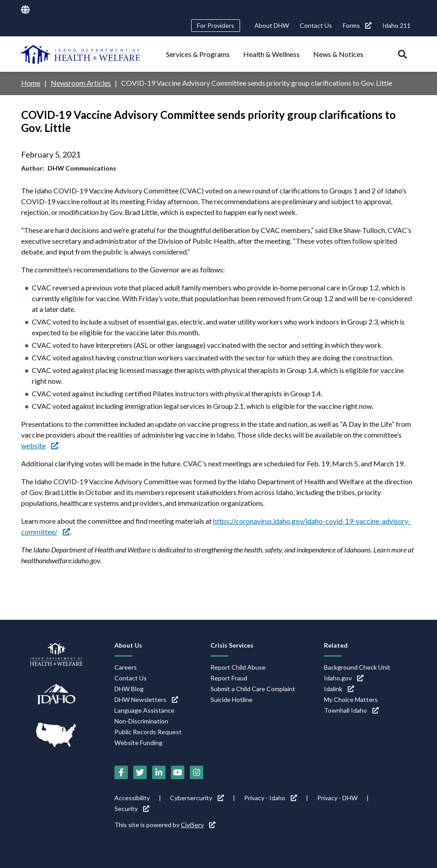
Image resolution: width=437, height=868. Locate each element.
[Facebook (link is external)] (121, 772)
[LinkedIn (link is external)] (159, 772)
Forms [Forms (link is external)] (357, 25)
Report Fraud (229, 678)
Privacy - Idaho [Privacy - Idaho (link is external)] (271, 798)
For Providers (216, 25)
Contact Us (316, 25)
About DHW (272, 25)
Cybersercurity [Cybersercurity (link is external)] (197, 798)
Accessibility (132, 798)
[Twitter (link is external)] (140, 772)
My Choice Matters (351, 699)
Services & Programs (198, 54)
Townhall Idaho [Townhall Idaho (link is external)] (351, 710)
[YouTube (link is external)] (178, 772)
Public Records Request (148, 732)
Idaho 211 (396, 25)
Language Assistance (144, 710)
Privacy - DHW (337, 798)
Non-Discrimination (141, 721)
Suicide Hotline (232, 699)
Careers (126, 667)
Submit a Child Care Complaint (253, 689)
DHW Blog (129, 689)
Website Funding (138, 743)
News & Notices (338, 54)
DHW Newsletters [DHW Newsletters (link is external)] (146, 699)
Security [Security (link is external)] (132, 809)
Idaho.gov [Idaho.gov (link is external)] (344, 678)
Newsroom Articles (81, 83)
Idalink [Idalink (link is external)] (339, 689)
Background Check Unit (357, 667)
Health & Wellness (271, 54)
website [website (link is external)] (40, 445)
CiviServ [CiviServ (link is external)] (198, 825)
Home (31, 83)
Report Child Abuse (238, 667)
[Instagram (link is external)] (197, 772)
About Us (128, 645)
